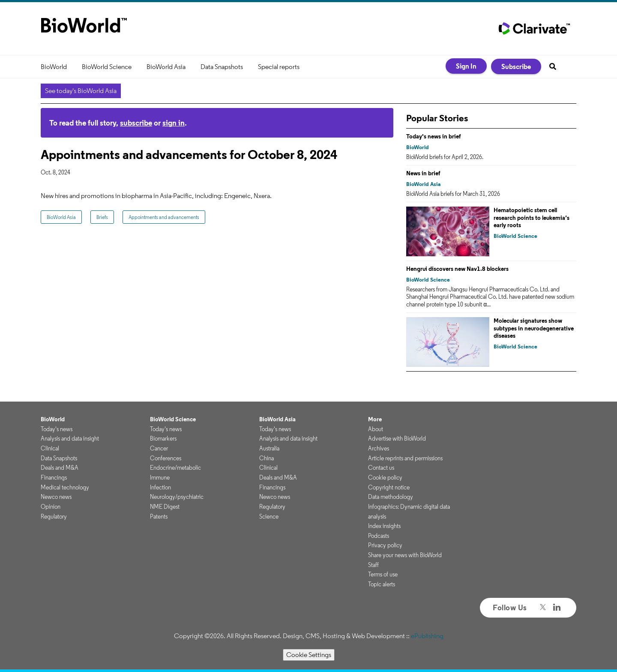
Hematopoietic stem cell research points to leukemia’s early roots (532, 217)
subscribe (136, 123)
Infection (160, 487)
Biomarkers (163, 438)
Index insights (384, 526)
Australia (269, 448)
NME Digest (165, 507)
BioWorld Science (107, 67)
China (267, 458)
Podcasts (379, 536)
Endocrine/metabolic (175, 468)
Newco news (56, 497)
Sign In (466, 66)
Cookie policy (385, 477)
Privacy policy (385, 545)
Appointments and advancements (164, 217)
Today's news (57, 429)
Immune (160, 477)
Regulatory (54, 516)
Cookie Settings (309, 655)
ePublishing (427, 636)
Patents (159, 516)
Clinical (50, 448)
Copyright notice (389, 487)
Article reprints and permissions (405, 458)
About (376, 429)
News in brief (423, 173)
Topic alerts (382, 584)
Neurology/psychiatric (177, 497)
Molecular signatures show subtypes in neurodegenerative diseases (534, 328)
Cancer (159, 448)
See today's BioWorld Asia (81, 91)
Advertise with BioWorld (397, 438)
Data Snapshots (222, 67)
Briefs (102, 217)
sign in (174, 123)
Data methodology (391, 497)
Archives (379, 448)
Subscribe (516, 66)
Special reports (279, 67)
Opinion (51, 507)
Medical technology (65, 487)
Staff (373, 565)
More (375, 419)
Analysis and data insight (70, 438)
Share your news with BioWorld (405, 555)
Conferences (166, 458)
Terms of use (383, 574)
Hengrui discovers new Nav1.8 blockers (457, 269)
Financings (54, 477)
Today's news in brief (434, 136)
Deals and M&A (60, 468)
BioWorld (54, 67)
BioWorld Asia (166, 67)
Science (269, 516)
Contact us (381, 468)
